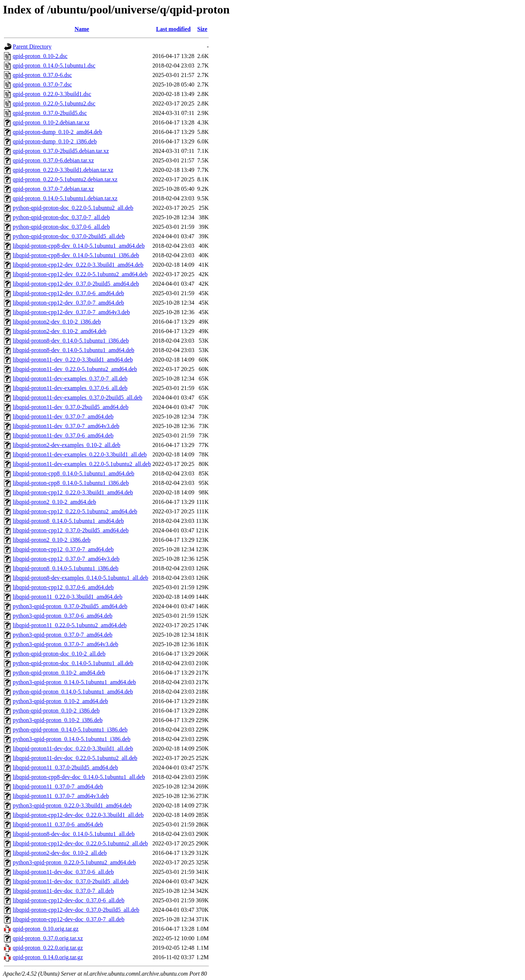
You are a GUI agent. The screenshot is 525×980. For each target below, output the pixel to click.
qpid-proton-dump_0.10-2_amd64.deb (57, 132)
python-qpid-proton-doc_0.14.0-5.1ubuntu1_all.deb (73, 663)
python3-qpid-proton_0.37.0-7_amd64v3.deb (65, 644)
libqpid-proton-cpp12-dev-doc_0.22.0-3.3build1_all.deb (78, 815)
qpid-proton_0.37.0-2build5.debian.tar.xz (61, 151)
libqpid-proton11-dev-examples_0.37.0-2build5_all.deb (77, 398)
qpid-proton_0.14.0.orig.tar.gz (48, 957)
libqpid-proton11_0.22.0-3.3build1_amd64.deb (68, 597)
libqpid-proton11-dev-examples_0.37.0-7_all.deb (70, 379)
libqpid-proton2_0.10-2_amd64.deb (54, 502)
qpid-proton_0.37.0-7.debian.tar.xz (53, 189)
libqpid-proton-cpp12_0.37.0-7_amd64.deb (63, 549)
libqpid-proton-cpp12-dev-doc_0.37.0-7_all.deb (69, 919)
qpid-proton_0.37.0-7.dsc (42, 84)
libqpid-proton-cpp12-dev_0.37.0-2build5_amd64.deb (76, 284)
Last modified (173, 29)
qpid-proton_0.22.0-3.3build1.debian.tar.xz (63, 170)
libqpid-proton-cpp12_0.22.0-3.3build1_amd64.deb (73, 492)
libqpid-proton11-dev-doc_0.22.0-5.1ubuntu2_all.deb (75, 758)
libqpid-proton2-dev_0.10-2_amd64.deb (60, 331)
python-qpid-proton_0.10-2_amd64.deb (59, 673)
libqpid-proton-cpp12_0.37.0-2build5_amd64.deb (71, 530)
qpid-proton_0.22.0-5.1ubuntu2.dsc (54, 103)
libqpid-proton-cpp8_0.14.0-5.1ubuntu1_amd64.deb (73, 473)
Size (202, 29)
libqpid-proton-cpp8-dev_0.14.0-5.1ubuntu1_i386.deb (76, 255)
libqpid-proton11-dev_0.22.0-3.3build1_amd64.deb (73, 360)
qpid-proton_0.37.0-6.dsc (42, 75)
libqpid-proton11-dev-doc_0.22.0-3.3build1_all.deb (73, 748)
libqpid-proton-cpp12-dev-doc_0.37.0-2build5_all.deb (76, 910)
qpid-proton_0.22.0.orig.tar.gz (48, 948)
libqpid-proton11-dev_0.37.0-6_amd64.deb (63, 435)
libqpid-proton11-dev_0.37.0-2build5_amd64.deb (71, 407)
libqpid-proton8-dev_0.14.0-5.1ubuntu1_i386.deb (71, 341)
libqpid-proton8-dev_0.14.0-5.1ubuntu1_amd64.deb (73, 350)
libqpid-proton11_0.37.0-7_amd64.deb (58, 786)
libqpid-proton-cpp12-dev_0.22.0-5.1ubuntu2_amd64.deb (80, 274)
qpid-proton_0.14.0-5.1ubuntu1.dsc (54, 65)
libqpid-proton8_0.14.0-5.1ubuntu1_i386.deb (66, 568)
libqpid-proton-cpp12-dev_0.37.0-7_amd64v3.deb (71, 312)
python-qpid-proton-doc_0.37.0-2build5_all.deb (69, 236)
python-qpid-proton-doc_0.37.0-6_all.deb (61, 227)
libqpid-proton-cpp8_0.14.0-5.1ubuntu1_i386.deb (71, 483)
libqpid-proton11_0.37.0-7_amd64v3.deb (61, 796)
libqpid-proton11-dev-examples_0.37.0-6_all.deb (70, 388)
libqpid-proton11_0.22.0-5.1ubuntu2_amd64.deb (70, 625)
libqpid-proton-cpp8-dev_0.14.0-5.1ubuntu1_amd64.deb (79, 246)
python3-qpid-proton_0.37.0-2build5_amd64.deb (70, 606)
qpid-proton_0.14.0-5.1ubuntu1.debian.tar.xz (65, 198)
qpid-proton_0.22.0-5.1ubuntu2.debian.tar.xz (65, 179)
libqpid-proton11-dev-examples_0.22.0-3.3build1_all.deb (80, 454)
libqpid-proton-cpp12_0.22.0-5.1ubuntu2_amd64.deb (75, 511)
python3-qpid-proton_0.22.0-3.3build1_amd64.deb (72, 805)
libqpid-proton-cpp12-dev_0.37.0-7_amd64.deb (68, 303)
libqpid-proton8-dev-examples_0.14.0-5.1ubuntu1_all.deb (80, 578)
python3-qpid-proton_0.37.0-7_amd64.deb (63, 635)
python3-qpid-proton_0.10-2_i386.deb (58, 720)
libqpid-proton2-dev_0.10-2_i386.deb (57, 322)
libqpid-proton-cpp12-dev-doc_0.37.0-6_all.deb (69, 900)
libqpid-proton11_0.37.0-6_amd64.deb (58, 824)
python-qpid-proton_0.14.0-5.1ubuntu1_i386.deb (70, 730)
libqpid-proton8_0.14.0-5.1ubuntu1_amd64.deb (68, 521)
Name (82, 29)
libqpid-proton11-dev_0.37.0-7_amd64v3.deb (66, 426)
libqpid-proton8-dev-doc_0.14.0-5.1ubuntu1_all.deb (74, 834)
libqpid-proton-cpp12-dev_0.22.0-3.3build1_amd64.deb (78, 265)
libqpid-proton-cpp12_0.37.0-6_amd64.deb (63, 587)
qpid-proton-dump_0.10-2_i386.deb (55, 141)
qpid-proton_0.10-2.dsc (40, 56)
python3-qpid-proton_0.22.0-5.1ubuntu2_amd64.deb (74, 862)
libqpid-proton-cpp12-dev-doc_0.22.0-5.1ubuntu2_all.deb (80, 843)
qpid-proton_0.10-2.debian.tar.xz (51, 122)
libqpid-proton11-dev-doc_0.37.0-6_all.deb (63, 872)
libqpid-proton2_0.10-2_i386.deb (52, 540)
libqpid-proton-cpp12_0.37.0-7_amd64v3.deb (66, 559)
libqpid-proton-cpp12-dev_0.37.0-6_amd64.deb (68, 293)
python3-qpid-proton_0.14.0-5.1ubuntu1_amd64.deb (74, 682)
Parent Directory (32, 47)
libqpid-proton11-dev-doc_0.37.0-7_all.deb (63, 891)
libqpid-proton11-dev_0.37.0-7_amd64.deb (63, 416)
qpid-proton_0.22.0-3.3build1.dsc (52, 94)
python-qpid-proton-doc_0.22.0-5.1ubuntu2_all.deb (73, 208)
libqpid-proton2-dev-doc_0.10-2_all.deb (60, 853)
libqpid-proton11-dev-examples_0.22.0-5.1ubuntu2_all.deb (82, 464)
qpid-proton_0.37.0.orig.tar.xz (48, 938)
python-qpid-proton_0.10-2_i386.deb (56, 711)
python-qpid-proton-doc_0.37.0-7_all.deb (61, 217)
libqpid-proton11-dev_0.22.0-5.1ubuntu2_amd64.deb (75, 369)
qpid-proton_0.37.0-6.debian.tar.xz (53, 160)
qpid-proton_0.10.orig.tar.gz (46, 929)
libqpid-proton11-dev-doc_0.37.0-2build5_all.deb (71, 881)
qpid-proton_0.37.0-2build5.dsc (50, 113)
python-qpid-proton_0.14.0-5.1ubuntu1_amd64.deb (73, 692)
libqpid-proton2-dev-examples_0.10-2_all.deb (67, 445)
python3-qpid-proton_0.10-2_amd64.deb (60, 701)
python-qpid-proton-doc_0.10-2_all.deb (59, 654)
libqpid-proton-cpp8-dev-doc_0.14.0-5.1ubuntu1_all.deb (79, 777)
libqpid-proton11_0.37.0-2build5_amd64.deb (65, 767)
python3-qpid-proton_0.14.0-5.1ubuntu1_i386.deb (72, 739)
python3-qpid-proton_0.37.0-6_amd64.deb (63, 616)
